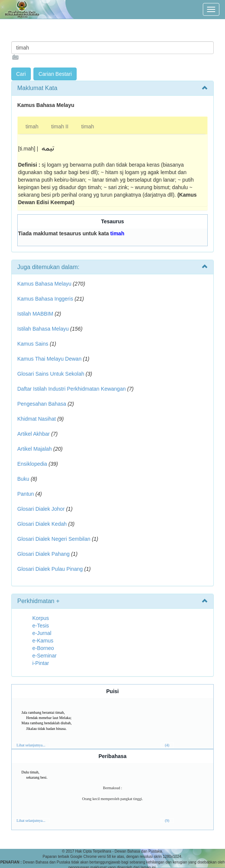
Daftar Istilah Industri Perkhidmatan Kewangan (72, 389)
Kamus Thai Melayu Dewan (49, 359)
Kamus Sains (33, 344)
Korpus (41, 618)
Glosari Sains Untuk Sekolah (51, 374)
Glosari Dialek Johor (41, 509)
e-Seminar (45, 656)
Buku (23, 479)
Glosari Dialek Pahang (43, 554)
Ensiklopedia (32, 464)
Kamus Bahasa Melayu (45, 284)
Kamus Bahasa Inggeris (45, 299)
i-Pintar (41, 663)
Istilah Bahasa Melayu (43, 329)
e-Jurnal (42, 633)
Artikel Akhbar (33, 434)
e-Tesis (41, 626)
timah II (60, 126)
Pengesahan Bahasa (42, 404)
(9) (167, 821)
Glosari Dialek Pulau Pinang (50, 569)
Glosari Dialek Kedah (42, 524)
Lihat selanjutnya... (31, 745)
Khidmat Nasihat (37, 419)
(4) (167, 745)
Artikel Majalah (35, 449)
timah (32, 126)
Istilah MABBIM (35, 314)
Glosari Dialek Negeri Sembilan (54, 539)
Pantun (26, 494)
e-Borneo (43, 648)
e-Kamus (43, 641)
